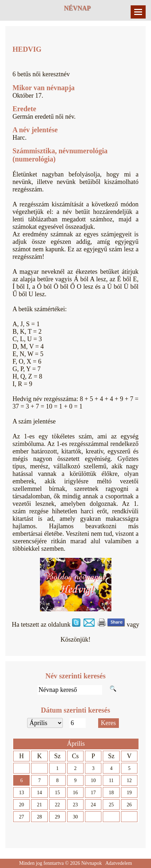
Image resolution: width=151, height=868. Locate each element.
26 (129, 805)
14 (39, 793)
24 (93, 805)
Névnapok (92, 863)
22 (57, 805)
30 (75, 817)
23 (75, 805)
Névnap (77, 8)
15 (57, 793)
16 (75, 793)
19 (129, 793)
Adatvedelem (119, 863)
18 (111, 793)
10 (93, 780)
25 (111, 805)
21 (39, 805)
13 (21, 793)
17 (93, 793)
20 (21, 805)
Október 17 (27, 96)
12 (129, 780)
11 (111, 780)
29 (57, 817)
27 (21, 817)
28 (39, 817)
